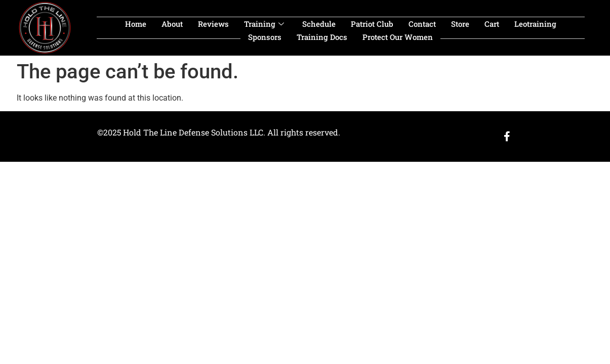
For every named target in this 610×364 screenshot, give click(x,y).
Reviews (213, 24)
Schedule (319, 24)
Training (264, 24)
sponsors (265, 37)
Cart (492, 24)
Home (136, 24)
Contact (422, 24)
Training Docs (322, 37)
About (172, 24)
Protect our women (398, 37)
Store (460, 24)
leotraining (535, 24)
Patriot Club (372, 24)
